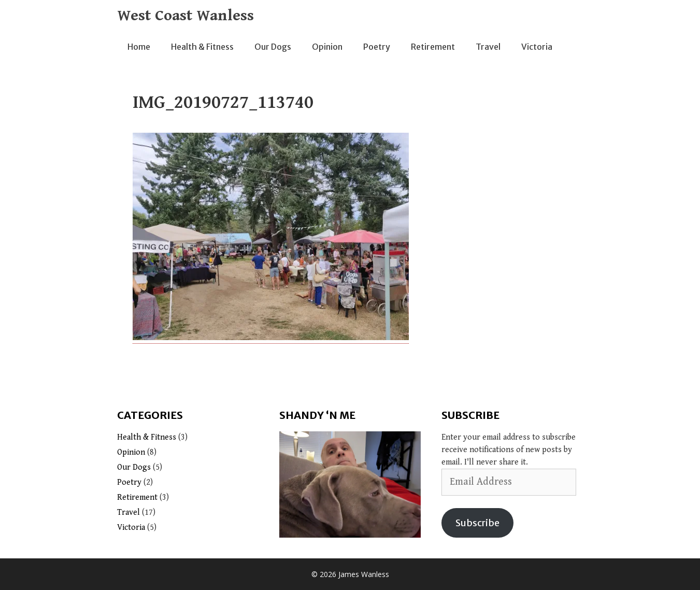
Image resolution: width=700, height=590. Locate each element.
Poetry (377, 47)
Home (139, 47)
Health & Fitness (202, 47)
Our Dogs (273, 47)
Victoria (537, 47)
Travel (488, 47)
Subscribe (477, 523)
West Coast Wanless (185, 16)
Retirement (433, 47)
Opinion (327, 47)
